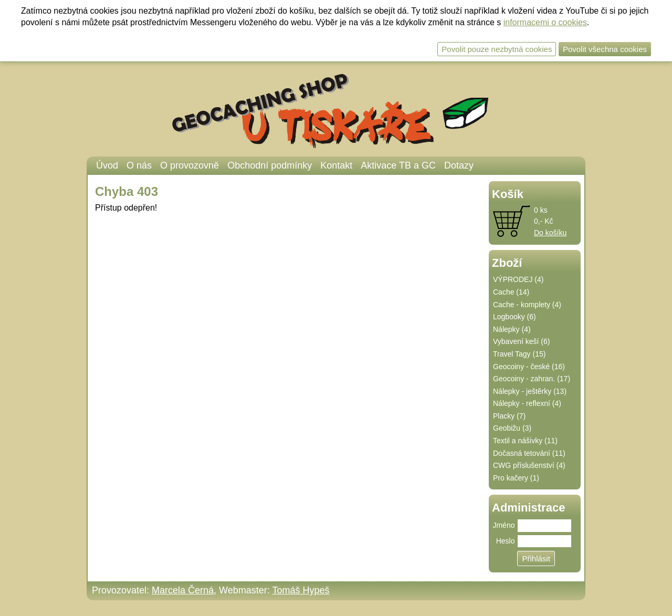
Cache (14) (511, 292)
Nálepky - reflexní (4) (527, 403)
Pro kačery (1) (516, 478)
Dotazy (459, 165)
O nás (139, 165)
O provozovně (190, 165)
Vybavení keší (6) (521, 341)
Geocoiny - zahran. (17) (532, 379)
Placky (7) (509, 416)
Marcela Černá (183, 590)
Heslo (506, 541)
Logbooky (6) (514, 317)
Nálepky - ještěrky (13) (530, 391)
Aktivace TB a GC (398, 165)
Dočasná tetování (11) (529, 453)
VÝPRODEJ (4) (518, 279)
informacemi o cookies (545, 22)
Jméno (503, 525)
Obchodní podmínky (270, 165)
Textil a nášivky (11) (525, 441)
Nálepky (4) (512, 329)
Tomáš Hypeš (301, 590)
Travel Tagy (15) (519, 354)
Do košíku (550, 233)
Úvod (107, 165)
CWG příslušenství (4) (529, 465)
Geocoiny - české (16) (529, 367)
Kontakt (336, 165)
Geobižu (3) (512, 428)
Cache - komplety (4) (527, 305)
